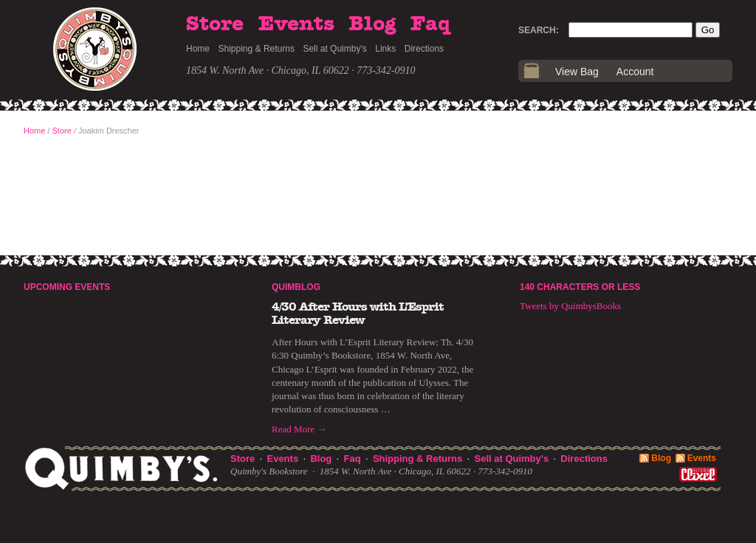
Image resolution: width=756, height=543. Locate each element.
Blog (372, 24)
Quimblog (296, 287)
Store (215, 24)
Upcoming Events (67, 287)
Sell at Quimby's (334, 49)
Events (296, 24)
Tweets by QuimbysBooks (570, 306)
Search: (539, 30)
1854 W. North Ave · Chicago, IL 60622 (268, 70)
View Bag (577, 72)
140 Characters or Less (580, 287)
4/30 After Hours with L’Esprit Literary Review (358, 314)
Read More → (299, 429)
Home (198, 49)
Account (635, 72)
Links (385, 49)
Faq (430, 24)
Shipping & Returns (257, 49)
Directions (424, 49)
